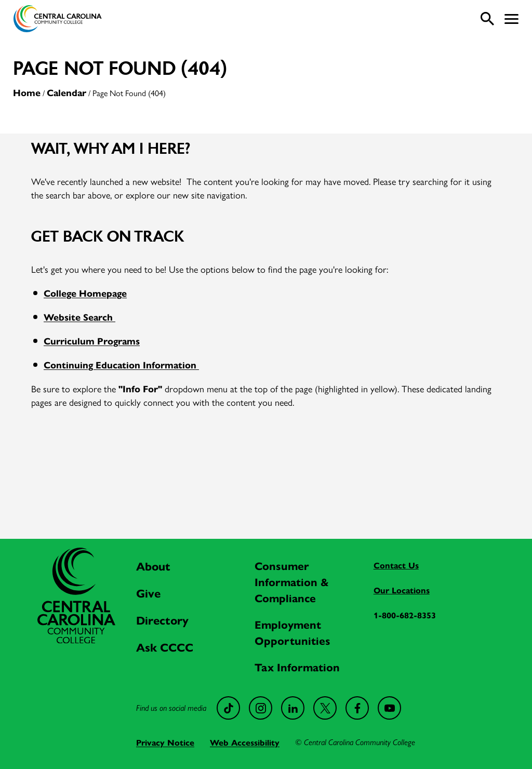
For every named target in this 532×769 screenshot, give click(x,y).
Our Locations (402, 590)
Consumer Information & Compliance (292, 581)
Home (27, 92)
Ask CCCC (165, 647)
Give (148, 593)
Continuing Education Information (121, 364)
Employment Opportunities (292, 632)
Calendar (66, 92)
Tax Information (297, 667)
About (153, 566)
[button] (511, 19)
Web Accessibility (245, 742)
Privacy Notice (165, 742)
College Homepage (85, 293)
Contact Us (396, 565)
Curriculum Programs (92, 341)
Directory (162, 620)
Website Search (79, 317)
